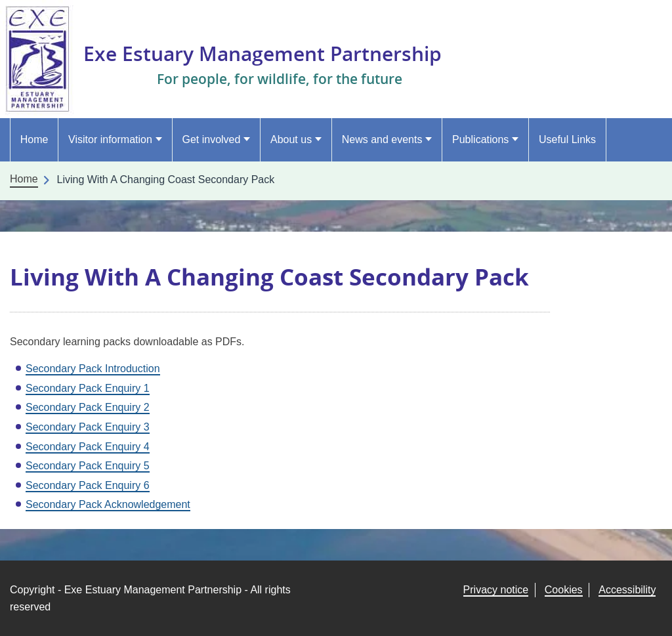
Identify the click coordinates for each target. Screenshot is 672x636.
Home (34, 139)
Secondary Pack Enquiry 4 (88, 447)
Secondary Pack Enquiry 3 (88, 427)
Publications (480, 139)
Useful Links (567, 139)
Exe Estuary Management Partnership (275, 53)
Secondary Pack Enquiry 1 (88, 388)
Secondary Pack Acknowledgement (108, 504)
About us (291, 139)
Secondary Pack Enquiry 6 (88, 485)
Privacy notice (496, 590)
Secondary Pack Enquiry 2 (88, 407)
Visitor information (110, 139)
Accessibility (627, 590)
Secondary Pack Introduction (93, 369)
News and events (382, 139)
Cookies (564, 590)
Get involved (211, 139)
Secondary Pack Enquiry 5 (88, 466)
